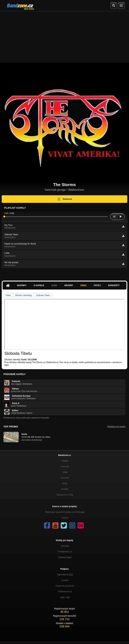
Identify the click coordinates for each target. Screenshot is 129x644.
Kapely (65, 461)
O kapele (39, 285)
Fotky (97, 285)
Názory (69, 285)
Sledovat (65, 199)
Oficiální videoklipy (23, 295)
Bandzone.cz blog (65, 495)
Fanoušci (65, 478)
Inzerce (65, 518)
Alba (54, 285)
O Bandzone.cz (65, 592)
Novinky (22, 285)
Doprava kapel (65, 557)
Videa (83, 285)
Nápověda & (65, 575)
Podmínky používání (65, 586)
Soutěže (65, 489)
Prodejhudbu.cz (65, 552)
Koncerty (114, 285)
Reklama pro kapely (117, 427)
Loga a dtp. (65, 597)
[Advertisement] (64, 37)
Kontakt (65, 580)
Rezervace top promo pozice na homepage (65, 512)
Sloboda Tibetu (43, 295)
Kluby (65, 483)
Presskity (65, 546)
